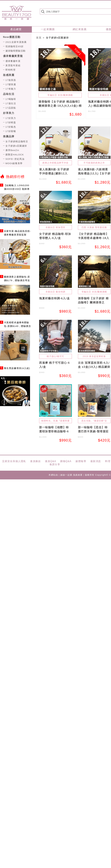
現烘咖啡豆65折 (15, 46)
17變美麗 (11, 84)
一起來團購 (48, 29)
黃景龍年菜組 (13, 65)
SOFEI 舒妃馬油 (15, 159)
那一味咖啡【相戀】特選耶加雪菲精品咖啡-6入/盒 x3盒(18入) (54, 431)
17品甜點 (11, 108)
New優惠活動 (12, 37)
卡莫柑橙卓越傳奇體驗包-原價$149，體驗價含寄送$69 (18, 326)
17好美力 (11, 118)
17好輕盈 (11, 122)
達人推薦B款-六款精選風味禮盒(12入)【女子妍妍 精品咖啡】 (94, 173)
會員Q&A (51, 461)
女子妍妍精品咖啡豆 (17, 141)
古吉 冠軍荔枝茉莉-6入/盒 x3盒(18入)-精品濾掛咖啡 (94, 367)
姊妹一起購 (17, 13)
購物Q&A (66, 461)
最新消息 (96, 461)
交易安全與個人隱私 (14, 461)
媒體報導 (81, 461)
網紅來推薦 (80, 29)
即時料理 (10, 70)
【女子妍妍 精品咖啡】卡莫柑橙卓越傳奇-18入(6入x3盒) (94, 238)
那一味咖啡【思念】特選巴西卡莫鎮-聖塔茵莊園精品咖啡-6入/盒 (93, 431)
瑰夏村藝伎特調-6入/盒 (54, 298)
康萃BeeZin (12, 150)
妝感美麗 (9, 75)
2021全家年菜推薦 (16, 42)
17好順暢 (11, 131)
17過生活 (11, 103)
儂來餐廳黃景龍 (13, 56)
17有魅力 (11, 89)
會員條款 (35, 461)
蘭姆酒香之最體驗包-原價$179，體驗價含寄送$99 (17, 280)
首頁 (39, 38)
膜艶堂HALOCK (15, 155)
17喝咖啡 (11, 99)
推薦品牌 (9, 136)
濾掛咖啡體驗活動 (16, 51)
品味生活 (9, 94)
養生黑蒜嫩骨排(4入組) (17, 368)
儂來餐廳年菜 (13, 61)
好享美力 (9, 113)
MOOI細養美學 (14, 163)
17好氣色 (11, 127)
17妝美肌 (11, 80)
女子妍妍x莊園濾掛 (16, 146)
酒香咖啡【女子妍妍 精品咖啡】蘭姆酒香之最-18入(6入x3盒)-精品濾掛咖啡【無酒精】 (60, 106)
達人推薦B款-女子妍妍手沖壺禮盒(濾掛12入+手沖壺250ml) (54, 173)
